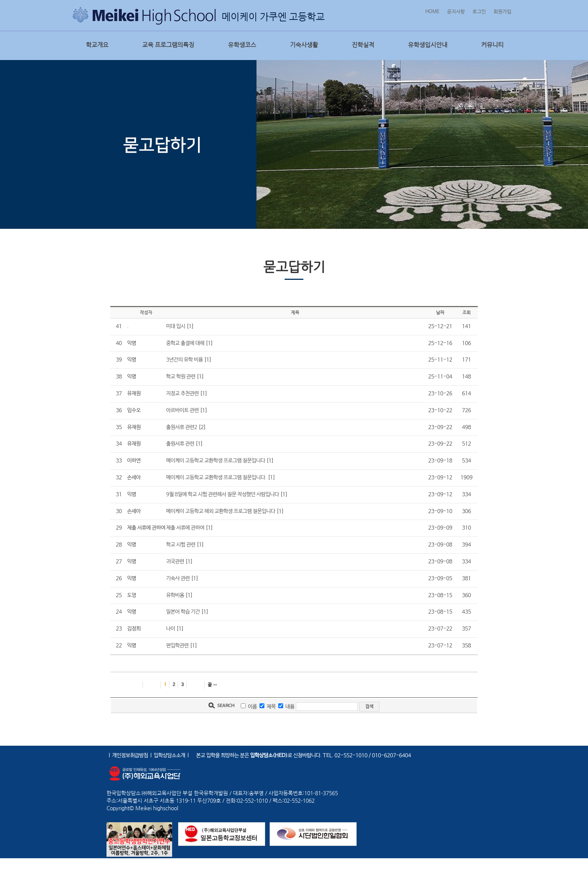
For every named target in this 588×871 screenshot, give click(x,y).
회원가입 (502, 12)
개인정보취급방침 (130, 755)
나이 (171, 629)
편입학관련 (177, 646)
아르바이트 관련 (182, 410)
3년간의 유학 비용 (184, 360)
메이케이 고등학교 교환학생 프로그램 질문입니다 (216, 461)
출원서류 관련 (180, 444)
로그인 (479, 12)
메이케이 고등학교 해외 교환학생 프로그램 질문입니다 (221, 511)
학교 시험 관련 (181, 545)
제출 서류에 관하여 (185, 528)
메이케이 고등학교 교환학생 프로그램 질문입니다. (216, 478)
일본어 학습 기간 (183, 612)
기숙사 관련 (178, 578)
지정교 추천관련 (182, 393)
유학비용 (175, 595)
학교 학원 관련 (181, 377)
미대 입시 (176, 326)
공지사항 (456, 12)
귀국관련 (175, 562)
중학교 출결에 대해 (185, 343)
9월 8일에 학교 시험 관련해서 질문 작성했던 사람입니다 (223, 494)
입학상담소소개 (169, 755)
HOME (432, 12)
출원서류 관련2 (182, 427)
